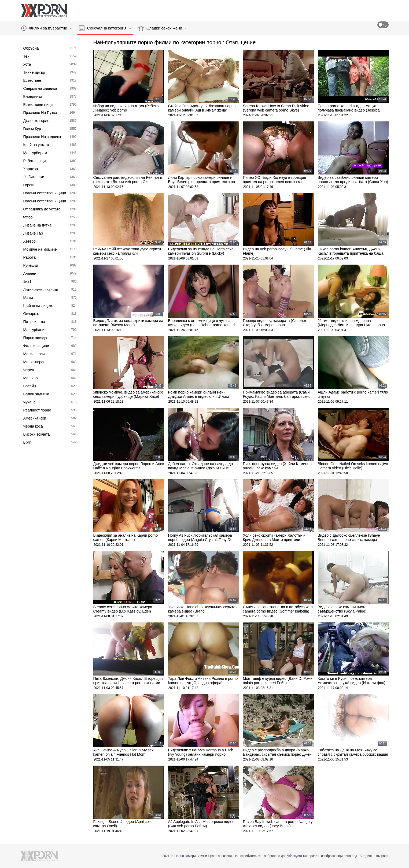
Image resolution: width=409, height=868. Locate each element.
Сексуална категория (105, 28)
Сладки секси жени (163, 28)
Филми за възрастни (47, 28)
